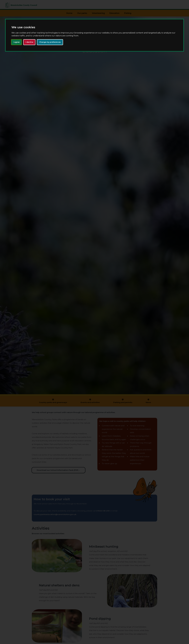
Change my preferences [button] (50, 42)
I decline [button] (29, 42)
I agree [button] (16, 42)
